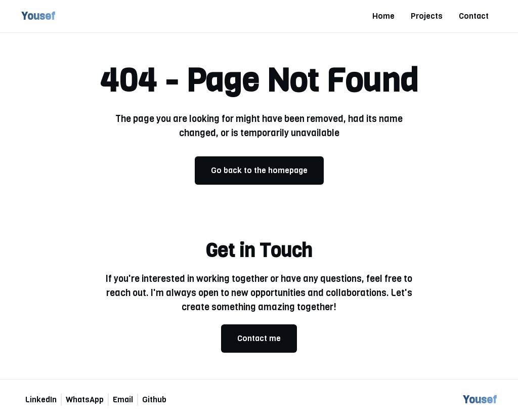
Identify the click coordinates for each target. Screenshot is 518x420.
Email (123, 400)
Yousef (38, 16)
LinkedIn (41, 400)
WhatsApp (85, 400)
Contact (474, 16)
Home (383, 16)
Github (154, 400)
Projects (427, 16)
